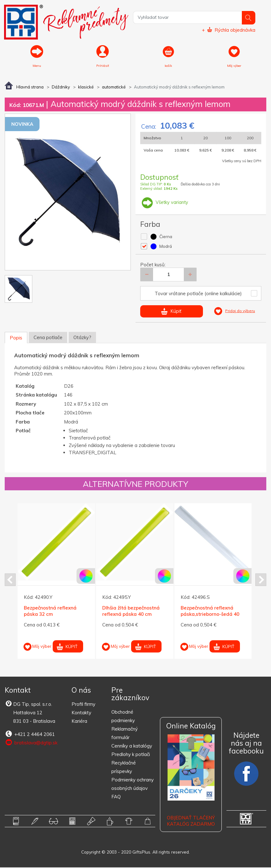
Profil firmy (83, 705)
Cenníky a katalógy (132, 746)
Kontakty (81, 713)
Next (261, 580)
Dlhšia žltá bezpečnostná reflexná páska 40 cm (131, 612)
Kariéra (79, 722)
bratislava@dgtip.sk (31, 743)
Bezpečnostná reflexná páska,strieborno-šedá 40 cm (210, 615)
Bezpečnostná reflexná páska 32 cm (50, 612)
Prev (10, 580)
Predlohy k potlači (131, 755)
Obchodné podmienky (123, 716)
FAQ (116, 797)
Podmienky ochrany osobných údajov (133, 784)
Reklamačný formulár (125, 733)
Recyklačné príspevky (124, 767)
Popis (16, 338)
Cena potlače (48, 338)
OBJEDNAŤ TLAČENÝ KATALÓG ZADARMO (191, 821)
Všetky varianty (165, 203)
